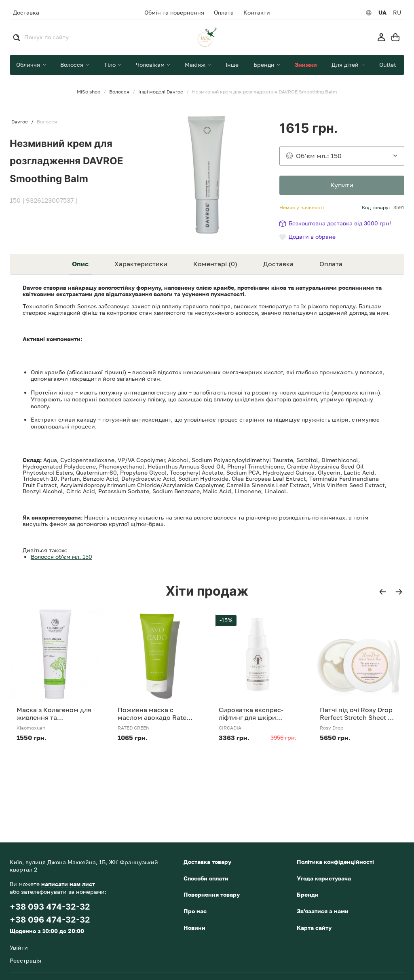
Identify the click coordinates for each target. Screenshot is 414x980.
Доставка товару (207, 862)
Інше (232, 65)
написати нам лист (68, 884)
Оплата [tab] (331, 264)
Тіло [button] (111, 65)
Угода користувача (324, 878)
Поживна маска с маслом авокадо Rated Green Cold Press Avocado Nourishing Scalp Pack (154, 714)
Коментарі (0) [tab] (215, 264)
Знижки (306, 65)
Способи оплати (206, 878)
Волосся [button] (73, 65)
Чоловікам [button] (151, 65)
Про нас (195, 911)
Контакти (257, 13)
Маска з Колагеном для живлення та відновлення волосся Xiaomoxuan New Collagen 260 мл (54, 714)
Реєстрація (25, 960)
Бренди (308, 894)
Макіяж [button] (196, 65)
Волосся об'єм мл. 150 (61, 557)
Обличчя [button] (29, 65)
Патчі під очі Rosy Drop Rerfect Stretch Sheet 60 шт (358, 714)
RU (397, 13)
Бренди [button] (265, 65)
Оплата (224, 13)
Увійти (19, 947)
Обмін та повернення (174, 13)
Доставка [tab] (278, 264)
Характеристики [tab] (141, 264)
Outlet (388, 65)
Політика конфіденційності (335, 862)
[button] (383, 592)
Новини (194, 928)
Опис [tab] (80, 264)
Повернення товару (212, 894)
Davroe (20, 122)
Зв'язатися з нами (323, 911)
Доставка (26, 12)
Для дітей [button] (346, 65)
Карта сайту (314, 928)
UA (382, 13)
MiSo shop (89, 92)
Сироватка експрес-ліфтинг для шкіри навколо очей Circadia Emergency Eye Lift (254, 714)
